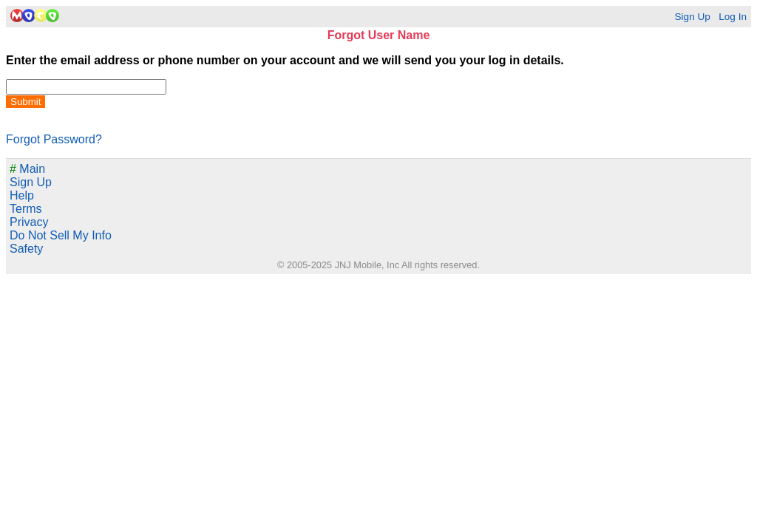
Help (22, 195)
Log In (733, 17)
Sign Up (692, 17)
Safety (26, 249)
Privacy (29, 222)
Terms (26, 209)
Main (27, 169)
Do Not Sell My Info (61, 235)
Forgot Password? (54, 139)
